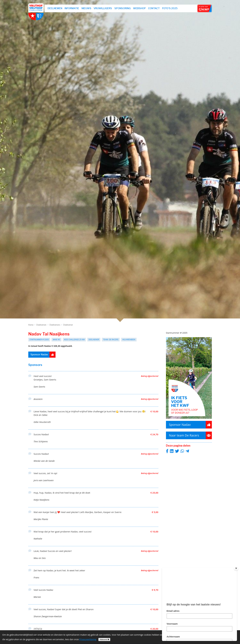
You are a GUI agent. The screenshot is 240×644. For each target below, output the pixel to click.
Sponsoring (123, 8)
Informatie (72, 8)
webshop (139, 8)
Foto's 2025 (170, 8)
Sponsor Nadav (43, 355)
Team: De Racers (111, 340)
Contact (154, 8)
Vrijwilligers (103, 8)
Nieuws (86, 8)
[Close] (236, 568)
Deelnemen (55, 8)
